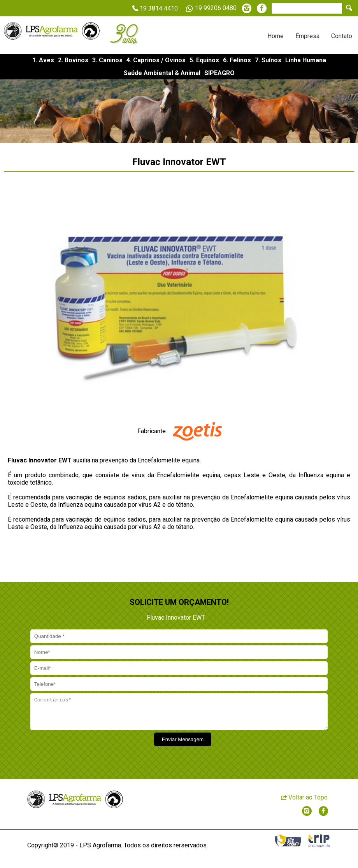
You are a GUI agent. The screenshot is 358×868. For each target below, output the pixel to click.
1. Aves (43, 60)
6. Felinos (237, 60)
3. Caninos (107, 60)
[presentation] (88, 752)
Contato (342, 36)
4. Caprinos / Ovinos (156, 60)
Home (276, 36)
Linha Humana (306, 60)
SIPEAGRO (219, 73)
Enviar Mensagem (183, 745)
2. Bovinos (73, 60)
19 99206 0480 (210, 9)
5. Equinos (204, 60)
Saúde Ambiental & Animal (162, 73)
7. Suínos (268, 60)
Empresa (307, 36)
